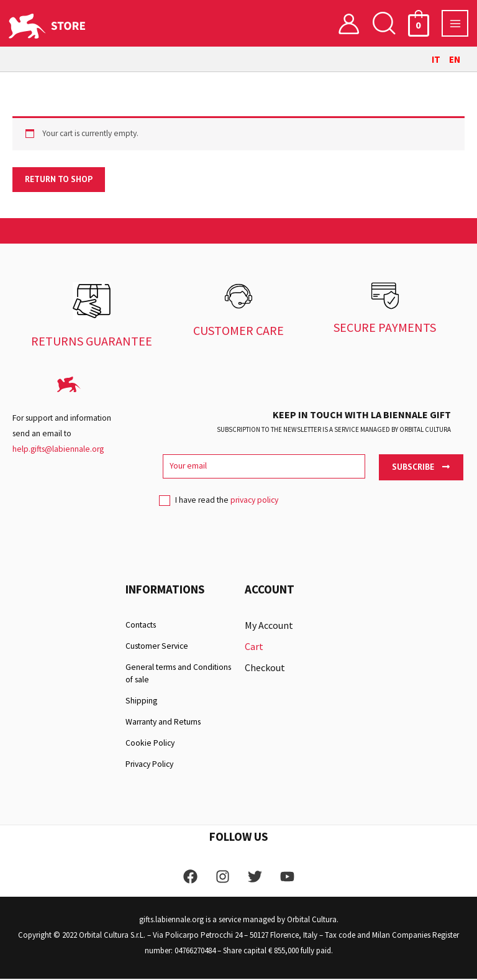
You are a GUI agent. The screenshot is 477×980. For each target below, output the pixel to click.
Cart (254, 648)
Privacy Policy (149, 765)
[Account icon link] (349, 24)
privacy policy (254, 502)
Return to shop (59, 180)
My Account (269, 626)
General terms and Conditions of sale (178, 675)
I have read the (219, 506)
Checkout (265, 669)
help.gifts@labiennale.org (58, 450)
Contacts (141, 626)
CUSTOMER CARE (238, 332)
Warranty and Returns (163, 723)
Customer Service (157, 647)
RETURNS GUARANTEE (92, 342)
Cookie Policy (150, 744)
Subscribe (421, 468)
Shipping (141, 702)
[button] (384, 24)
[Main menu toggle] (455, 24)
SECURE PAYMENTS (385, 328)
